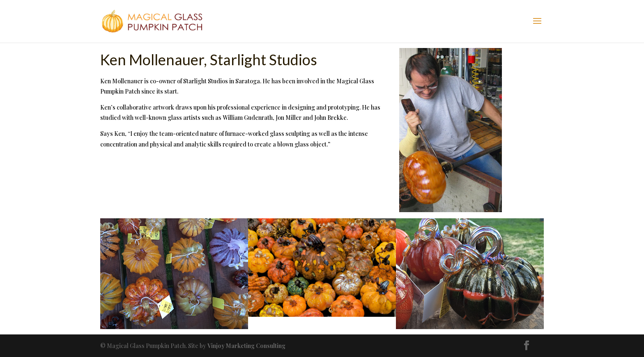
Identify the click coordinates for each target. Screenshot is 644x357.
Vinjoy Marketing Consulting (246, 346)
